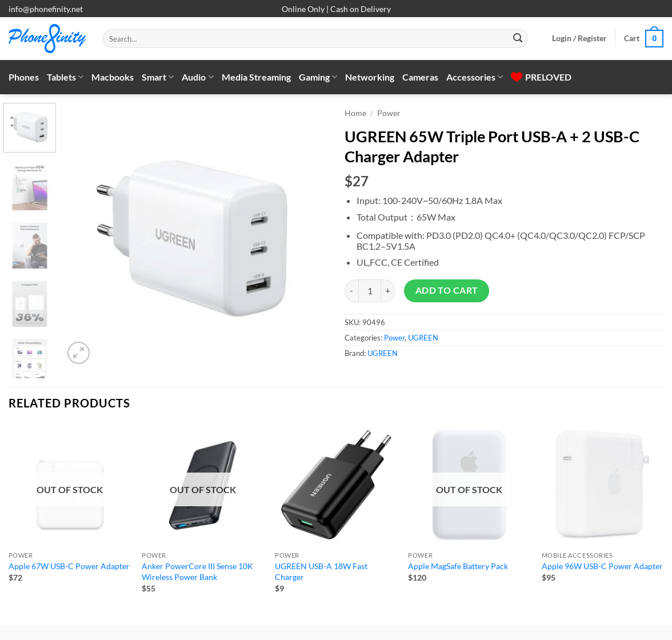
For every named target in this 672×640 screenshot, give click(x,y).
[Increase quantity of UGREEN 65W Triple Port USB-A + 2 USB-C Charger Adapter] (388, 291)
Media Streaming (256, 77)
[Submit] (518, 39)
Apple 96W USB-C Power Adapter (602, 566)
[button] (579, 38)
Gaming (318, 77)
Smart (158, 77)
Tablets (65, 77)
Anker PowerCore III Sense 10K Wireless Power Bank (197, 571)
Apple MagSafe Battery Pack (458, 566)
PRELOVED (541, 77)
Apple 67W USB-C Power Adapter (69, 566)
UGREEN (423, 338)
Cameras (420, 77)
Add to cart (447, 290)
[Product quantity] (370, 291)
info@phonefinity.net (46, 9)
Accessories (475, 77)
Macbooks (113, 77)
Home (355, 113)
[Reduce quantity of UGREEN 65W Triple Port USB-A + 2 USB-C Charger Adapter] (351, 291)
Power (389, 113)
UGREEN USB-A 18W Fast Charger (321, 571)
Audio (197, 77)
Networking (370, 77)
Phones (24, 77)
